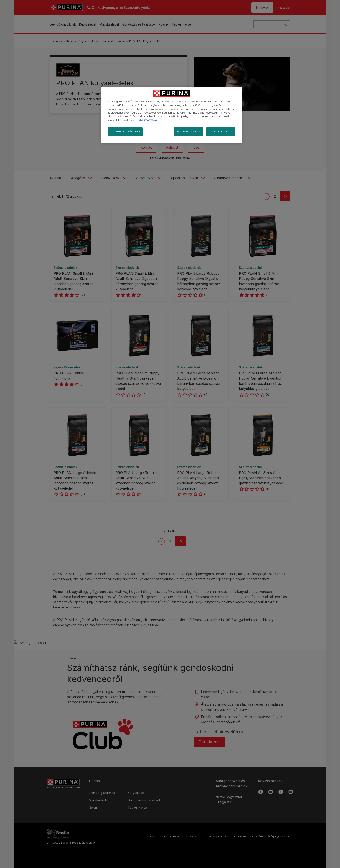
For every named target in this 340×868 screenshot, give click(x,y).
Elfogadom (221, 131)
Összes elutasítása (188, 131)
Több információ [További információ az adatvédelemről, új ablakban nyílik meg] (147, 120)
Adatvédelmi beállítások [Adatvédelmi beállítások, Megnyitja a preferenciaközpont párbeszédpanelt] (125, 131)
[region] (172, 115)
